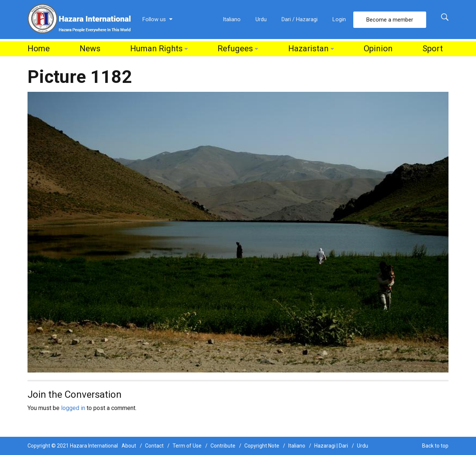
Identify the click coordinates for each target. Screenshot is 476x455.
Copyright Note (262, 446)
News (90, 49)
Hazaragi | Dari (331, 446)
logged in (73, 408)
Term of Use (187, 446)
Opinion (378, 49)
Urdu (261, 19)
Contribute (223, 446)
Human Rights (156, 49)
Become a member (390, 20)
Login (339, 19)
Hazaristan (308, 49)
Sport (433, 49)
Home (39, 49)
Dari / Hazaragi (300, 19)
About (129, 446)
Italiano (232, 19)
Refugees (235, 49)
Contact (154, 446)
